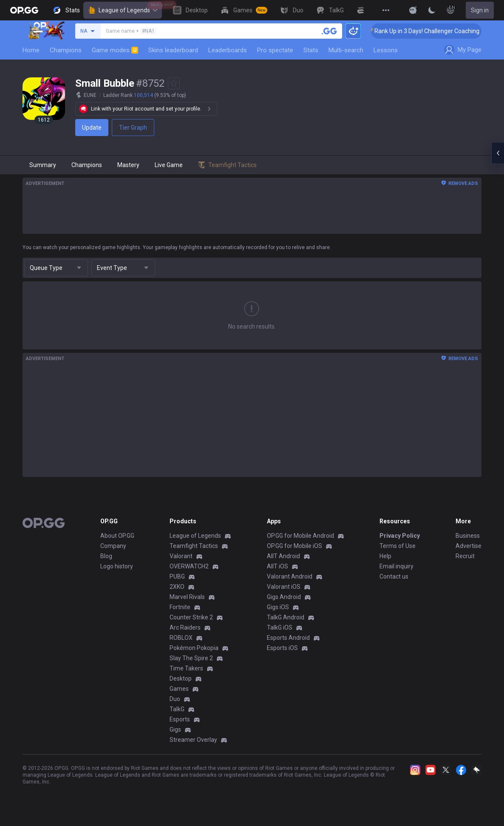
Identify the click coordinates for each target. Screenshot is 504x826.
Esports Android (288, 638)
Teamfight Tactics (194, 546)
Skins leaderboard (173, 50)
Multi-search (346, 50)
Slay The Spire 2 (191, 658)
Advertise (469, 546)
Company (113, 546)
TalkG (177, 709)
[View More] (386, 10)
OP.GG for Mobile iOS (294, 546)
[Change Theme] (432, 10)
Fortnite (180, 607)
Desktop (181, 678)
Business (468, 536)
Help (385, 556)
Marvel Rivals (187, 597)
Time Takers (186, 668)
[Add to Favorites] (174, 83)
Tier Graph (133, 128)
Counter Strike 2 (191, 617)
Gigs (175, 729)
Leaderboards (228, 50)
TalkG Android (286, 617)
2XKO (177, 587)
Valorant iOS (284, 587)
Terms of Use (398, 546)
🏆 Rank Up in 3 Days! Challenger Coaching (434, 31)
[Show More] (413, 10)
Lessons (386, 50)
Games (179, 689)
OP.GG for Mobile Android (300, 536)
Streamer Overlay (193, 740)
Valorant (181, 556)
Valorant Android (290, 576)
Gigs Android (284, 597)
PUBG (177, 576)
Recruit (465, 556)
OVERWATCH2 (189, 566)
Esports (180, 719)
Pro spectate (275, 50)
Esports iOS (282, 648)
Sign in (480, 10)
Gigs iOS (278, 607)
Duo (175, 699)
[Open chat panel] (498, 153)
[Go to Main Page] (24, 10)
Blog (106, 556)
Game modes (115, 50)
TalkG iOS (280, 627)
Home (31, 50)
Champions (66, 50)
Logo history (117, 566)
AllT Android (283, 556)
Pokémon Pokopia (194, 648)
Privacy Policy (400, 536)
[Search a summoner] (329, 31)
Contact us (394, 576)
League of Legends (123, 10)
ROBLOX (181, 638)
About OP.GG (117, 536)
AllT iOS (277, 566)
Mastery (128, 165)
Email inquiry (396, 566)
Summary (43, 165)
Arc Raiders (185, 627)
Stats (311, 50)
